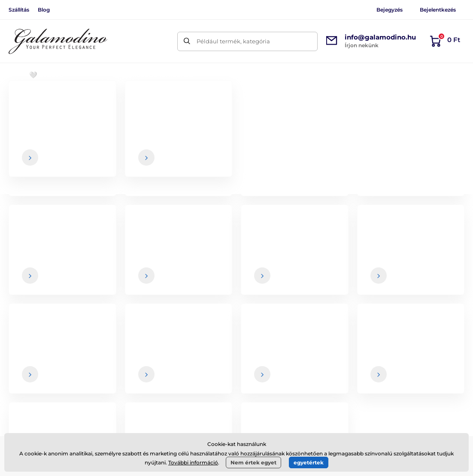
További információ (193, 462)
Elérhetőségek (435, 361)
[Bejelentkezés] (436, 268)
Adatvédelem (275, 395)
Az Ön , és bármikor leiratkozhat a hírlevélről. (335, 285)
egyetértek (309, 462)
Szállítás (19, 10)
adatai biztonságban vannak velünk (296, 285)
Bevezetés (22, 101)
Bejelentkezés (438, 10)
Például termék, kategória (233, 41)
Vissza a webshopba (236, 220)
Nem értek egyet (253, 462)
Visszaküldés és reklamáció (295, 378)
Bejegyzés (390, 10)
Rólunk (424, 344)
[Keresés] (187, 41)
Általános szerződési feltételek (300, 344)
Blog (44, 10)
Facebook (112, 371)
